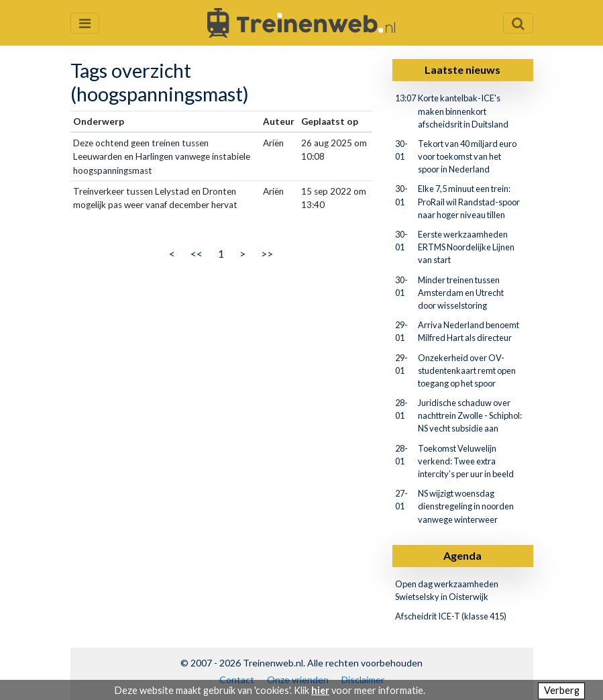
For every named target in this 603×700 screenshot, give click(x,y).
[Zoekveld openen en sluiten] (518, 23)
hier (320, 690)
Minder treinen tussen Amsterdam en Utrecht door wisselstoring (461, 293)
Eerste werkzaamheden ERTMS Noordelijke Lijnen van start (466, 247)
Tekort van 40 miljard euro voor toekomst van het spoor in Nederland (467, 156)
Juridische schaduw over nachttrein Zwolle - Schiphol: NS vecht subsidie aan (470, 415)
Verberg (562, 690)
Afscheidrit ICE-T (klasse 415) (451, 616)
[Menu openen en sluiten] (85, 23)
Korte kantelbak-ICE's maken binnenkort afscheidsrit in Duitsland (463, 111)
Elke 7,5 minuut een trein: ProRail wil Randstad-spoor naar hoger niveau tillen (469, 201)
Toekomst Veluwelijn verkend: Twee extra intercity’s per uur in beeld (466, 461)
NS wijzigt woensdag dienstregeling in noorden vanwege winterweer (466, 506)
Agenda (462, 555)
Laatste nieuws (462, 69)
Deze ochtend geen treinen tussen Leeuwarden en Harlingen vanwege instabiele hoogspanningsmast (162, 157)
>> (267, 253)
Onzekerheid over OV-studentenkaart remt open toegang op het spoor (467, 370)
